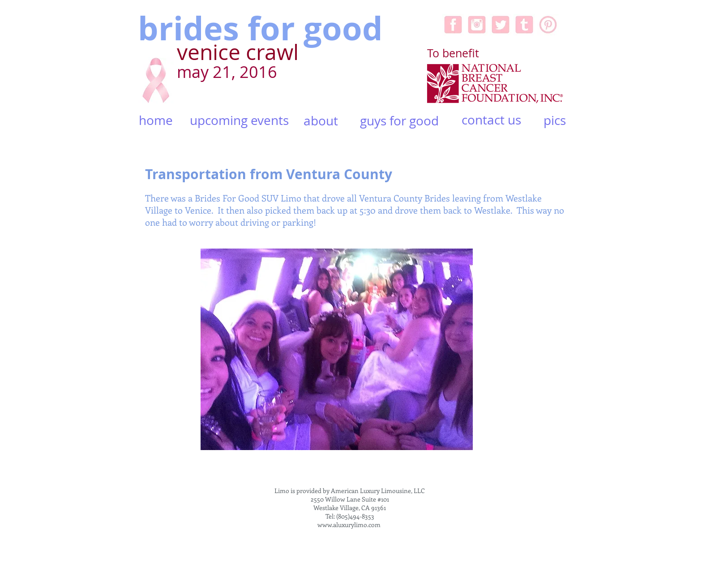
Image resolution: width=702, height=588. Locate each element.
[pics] (554, 120)
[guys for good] (399, 121)
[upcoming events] (239, 121)
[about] (321, 121)
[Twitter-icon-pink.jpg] (501, 25)
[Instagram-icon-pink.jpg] (477, 25)
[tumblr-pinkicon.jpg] (524, 25)
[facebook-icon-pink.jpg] (453, 25)
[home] (156, 121)
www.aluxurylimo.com (349, 525)
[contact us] (491, 120)
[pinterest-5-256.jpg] (548, 25)
